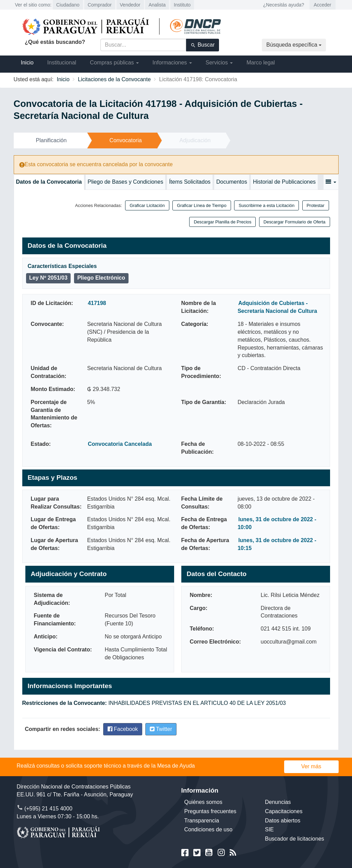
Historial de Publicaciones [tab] (284, 182)
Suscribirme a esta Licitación (266, 205)
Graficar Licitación (147, 205)
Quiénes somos (203, 802)
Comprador (100, 5)
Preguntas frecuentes (210, 811)
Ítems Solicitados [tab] (190, 182)
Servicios (219, 63)
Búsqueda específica (294, 45)
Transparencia (202, 821)
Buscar (203, 45)
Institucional (62, 63)
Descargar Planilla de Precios (222, 222)
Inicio (27, 63)
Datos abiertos (283, 821)
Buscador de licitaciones (295, 839)
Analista (157, 5)
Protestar (316, 205)
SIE (269, 829)
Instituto (182, 5)
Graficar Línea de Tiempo (202, 205)
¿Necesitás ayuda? (283, 5)
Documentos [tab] (232, 182)
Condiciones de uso (209, 829)
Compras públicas (114, 63)
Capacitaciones (284, 811)
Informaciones (172, 63)
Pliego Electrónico (101, 278)
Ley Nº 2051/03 (48, 278)
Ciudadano (68, 5)
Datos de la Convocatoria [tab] (49, 182)
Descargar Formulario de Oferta (295, 222)
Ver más (311, 766)
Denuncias (278, 802)
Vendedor (130, 5)
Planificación (51, 140)
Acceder (322, 5)
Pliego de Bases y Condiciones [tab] (126, 182)
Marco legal (261, 63)
